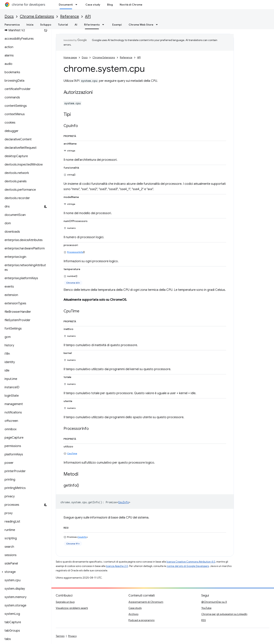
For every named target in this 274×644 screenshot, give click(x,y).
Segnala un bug (65, 602)
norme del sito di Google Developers (188, 566)
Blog (110, 5)
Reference (70, 16)
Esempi (117, 25)
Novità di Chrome (131, 5)
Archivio (133, 614)
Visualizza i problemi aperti (72, 608)
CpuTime (72, 453)
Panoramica (12, 25)
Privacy (72, 636)
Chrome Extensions (37, 16)
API (88, 16)
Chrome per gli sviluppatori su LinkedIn (224, 614)
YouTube (206, 608)
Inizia (30, 25)
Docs (9, 16)
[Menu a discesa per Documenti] (77, 5)
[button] (25, 572)
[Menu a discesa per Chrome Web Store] (158, 25)
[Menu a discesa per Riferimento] (104, 25)
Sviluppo (46, 25)
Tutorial (63, 25)
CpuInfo (123, 502)
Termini (60, 636)
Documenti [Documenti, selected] (66, 5)
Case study (93, 5)
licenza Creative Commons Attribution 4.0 (191, 562)
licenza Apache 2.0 (117, 566)
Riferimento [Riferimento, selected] (92, 25)
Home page (70, 57)
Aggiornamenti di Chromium (146, 602)
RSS (204, 620)
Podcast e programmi (141, 620)
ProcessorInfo (75, 252)
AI (76, 25)
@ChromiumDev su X (214, 602)
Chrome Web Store (141, 25)
